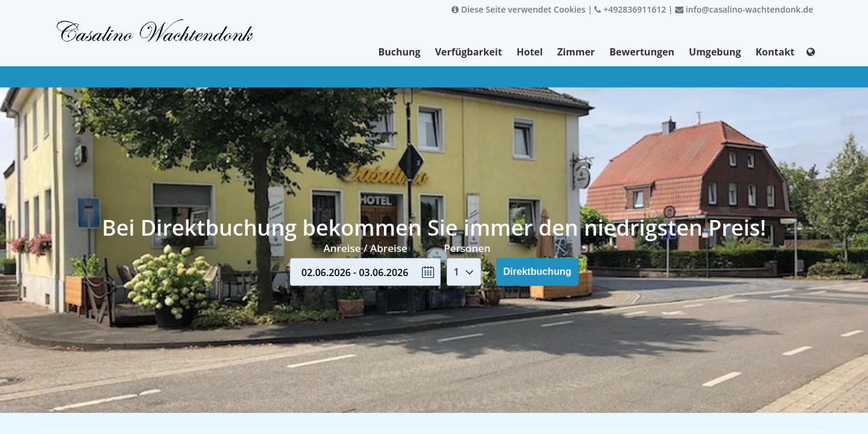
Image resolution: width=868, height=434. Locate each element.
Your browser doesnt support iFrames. (434, 217)
